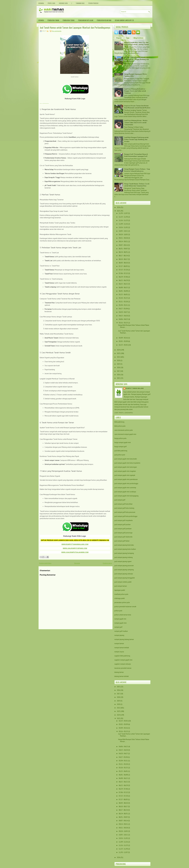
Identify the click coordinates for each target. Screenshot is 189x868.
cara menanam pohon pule (124, 430)
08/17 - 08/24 (123, 256)
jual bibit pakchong (121, 451)
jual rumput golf (120, 500)
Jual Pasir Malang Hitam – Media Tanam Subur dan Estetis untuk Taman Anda (136, 123)
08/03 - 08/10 (123, 263)
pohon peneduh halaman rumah (125, 607)
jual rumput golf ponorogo (123, 533)
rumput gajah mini (120, 623)
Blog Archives (138, 38)
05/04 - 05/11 (123, 305)
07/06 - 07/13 (123, 273)
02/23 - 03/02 (123, 345)
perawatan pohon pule (122, 602)
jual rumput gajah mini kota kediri (126, 459)
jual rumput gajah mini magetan (125, 471)
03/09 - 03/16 (123, 338)
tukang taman (119, 672)
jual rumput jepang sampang (124, 570)
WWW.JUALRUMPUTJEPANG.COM (75, 548)
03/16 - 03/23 (123, 323)
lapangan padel (120, 590)
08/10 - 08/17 (123, 259)
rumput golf (118, 627)
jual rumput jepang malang (123, 557)
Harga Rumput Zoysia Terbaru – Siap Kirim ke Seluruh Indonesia (137, 170)
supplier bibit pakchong (122, 656)
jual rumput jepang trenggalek (125, 578)
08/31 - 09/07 (123, 249)
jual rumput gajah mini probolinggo (126, 483)
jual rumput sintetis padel (123, 582)
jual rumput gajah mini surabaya (125, 492)
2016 (118, 375)
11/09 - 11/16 (123, 224)
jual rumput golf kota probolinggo (126, 516)
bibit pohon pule (120, 426)
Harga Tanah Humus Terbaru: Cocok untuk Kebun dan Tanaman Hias (137, 185)
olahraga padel (120, 598)
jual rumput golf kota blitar (123, 504)
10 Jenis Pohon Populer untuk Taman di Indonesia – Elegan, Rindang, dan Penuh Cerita (137, 59)
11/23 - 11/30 (123, 217)
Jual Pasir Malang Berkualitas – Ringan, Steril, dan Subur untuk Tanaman (135, 91)
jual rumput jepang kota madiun (125, 549)
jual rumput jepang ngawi (123, 561)
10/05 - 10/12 (123, 231)
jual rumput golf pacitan (122, 525)
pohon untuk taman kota (123, 615)
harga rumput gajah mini (123, 442)
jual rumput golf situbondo (123, 537)
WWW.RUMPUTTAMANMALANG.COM (75, 544)
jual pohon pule (120, 455)
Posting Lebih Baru (45, 563)
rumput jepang (119, 635)
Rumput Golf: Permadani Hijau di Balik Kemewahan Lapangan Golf (136, 155)
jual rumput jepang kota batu (124, 545)
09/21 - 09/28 (123, 238)
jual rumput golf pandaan (123, 529)
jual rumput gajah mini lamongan (126, 467)
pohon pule (118, 611)
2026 (118, 207)
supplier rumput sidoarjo (123, 664)
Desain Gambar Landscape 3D (124, 20)
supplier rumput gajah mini (123, 660)
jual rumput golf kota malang (124, 508)
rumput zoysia (119, 652)
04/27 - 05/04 (123, 309)
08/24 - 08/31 (123, 252)
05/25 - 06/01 (123, 295)
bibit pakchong (119, 422)
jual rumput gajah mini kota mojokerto (127, 463)
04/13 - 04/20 (123, 316)
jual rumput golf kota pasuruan (125, 512)
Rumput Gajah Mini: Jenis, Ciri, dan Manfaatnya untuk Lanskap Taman (137, 44)
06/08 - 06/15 (123, 288)
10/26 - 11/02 (123, 227)
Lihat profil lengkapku (124, 413)
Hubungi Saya (63, 3)
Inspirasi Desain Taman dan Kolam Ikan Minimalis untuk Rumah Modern (137, 107)
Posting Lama (107, 563)
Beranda (41, 3)
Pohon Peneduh (93, 3)
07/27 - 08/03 (123, 266)
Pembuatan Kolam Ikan (104, 20)
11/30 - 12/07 (123, 213)
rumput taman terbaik (122, 648)
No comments (57, 31)
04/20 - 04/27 (123, 312)
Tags (128, 38)
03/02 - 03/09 (123, 341)
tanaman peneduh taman (123, 668)
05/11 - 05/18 (123, 302)
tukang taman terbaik (121, 676)
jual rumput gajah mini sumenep (125, 488)
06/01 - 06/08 (123, 291)
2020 (118, 361)
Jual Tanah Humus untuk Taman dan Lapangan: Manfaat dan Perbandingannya (75, 28)
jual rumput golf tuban (122, 541)
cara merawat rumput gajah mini (125, 434)
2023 (118, 353)
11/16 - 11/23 (123, 220)
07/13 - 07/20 (123, 270)
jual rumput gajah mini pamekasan (126, 479)
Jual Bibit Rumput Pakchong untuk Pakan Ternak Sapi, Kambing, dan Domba (136, 140)
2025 (118, 211)
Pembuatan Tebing (69, 20)
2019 (118, 364)
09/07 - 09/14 (123, 245)
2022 (118, 357)
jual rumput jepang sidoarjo (124, 574)
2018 (118, 368)
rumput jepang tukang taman (124, 639)
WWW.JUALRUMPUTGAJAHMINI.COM (75, 552)
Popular (119, 38)
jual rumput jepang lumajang (124, 553)
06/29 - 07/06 (123, 277)
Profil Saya (51, 3)
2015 (118, 378)
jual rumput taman (121, 586)
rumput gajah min (120, 619)
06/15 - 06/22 (123, 284)
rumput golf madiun (121, 631)
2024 (118, 350)
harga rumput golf (120, 447)
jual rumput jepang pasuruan (124, 566)
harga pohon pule (120, 438)
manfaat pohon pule (121, 594)
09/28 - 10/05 (123, 235)
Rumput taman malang (135, 388)
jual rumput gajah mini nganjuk (125, 475)
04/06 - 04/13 (123, 319)
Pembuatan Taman (53, 20)
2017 (118, 371)
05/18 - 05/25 (123, 298)
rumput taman (119, 643)
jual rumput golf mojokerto (124, 520)
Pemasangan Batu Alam (86, 20)
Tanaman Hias (80, 3)
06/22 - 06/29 (123, 280)
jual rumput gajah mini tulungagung (126, 496)
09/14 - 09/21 (123, 242)
